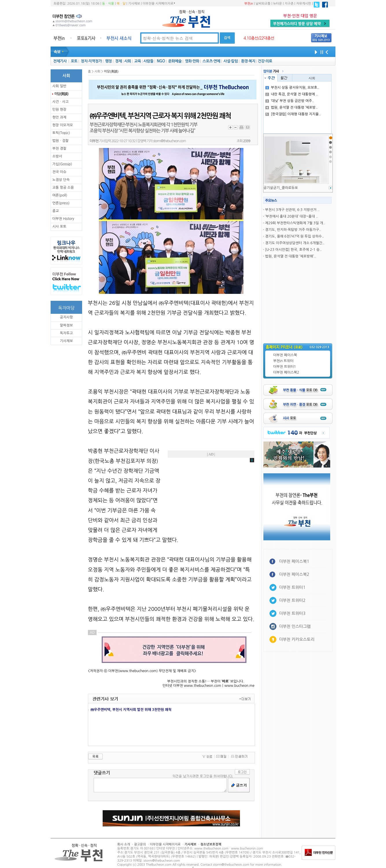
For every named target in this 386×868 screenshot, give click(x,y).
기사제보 (134, 4)
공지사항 (66, 317)
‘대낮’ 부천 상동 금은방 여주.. (290, 101)
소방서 (57, 156)
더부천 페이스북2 (286, 372)
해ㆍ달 (121, 4)
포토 (74, 61)
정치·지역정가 (91, 61)
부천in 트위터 (283, 361)
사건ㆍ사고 (60, 102)
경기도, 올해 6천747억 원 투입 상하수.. (294, 236)
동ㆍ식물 (108, 4)
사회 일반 (59, 86)
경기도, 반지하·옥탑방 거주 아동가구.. (293, 230)
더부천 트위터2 (292, 600)
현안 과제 (59, 117)
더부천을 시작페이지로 (159, 3)
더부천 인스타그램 (295, 626)
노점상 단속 (61, 180)
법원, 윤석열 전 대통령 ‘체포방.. (292, 107)
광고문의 (140, 844)
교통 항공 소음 (63, 188)
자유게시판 (304, 4)
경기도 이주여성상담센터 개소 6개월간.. (295, 243)
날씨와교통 (263, 4)
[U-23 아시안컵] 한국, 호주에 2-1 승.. (293, 250)
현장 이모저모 (63, 125)
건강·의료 (265, 61)
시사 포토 (59, 227)
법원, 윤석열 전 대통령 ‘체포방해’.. (290, 256)
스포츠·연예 (211, 61)
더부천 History (63, 219)
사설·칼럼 (231, 61)
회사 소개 (124, 844)
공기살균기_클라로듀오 (281, 188)
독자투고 (66, 333)
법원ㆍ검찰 (60, 141)
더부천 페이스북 (285, 355)
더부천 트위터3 (292, 613)
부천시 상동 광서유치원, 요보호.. (292, 88)
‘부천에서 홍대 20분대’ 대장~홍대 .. (292, 216)
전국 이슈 (59, 172)
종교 (56, 211)
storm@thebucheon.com (169, 141)
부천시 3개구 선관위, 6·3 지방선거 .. (292, 210)
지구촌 (289, 4)
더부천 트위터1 (285, 367)
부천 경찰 (59, 149)
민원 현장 (59, 110)
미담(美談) (61, 94)
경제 (118, 61)
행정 (108, 61)
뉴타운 (277, 4)
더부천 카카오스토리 (297, 639)
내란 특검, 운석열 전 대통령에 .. (292, 94)
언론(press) (61, 203)
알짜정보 (66, 325)
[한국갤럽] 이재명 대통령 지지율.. (293, 114)
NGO (161, 61)
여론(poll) (60, 195)
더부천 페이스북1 (294, 561)
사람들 (148, 61)
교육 (137, 61)
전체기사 (60, 61)
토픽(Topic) (61, 133)
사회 (128, 61)
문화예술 (175, 61)
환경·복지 (248, 61)
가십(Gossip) (62, 164)
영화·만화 (192, 61)
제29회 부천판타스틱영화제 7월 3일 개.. (295, 223)
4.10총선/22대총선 (259, 38)
